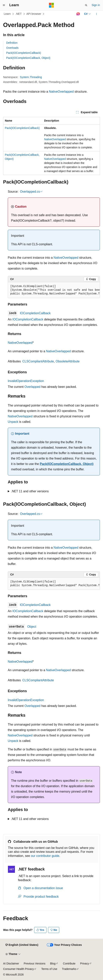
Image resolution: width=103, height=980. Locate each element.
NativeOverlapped (61, 92)
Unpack (13, 422)
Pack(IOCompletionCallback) (24, 53)
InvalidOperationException (26, 381)
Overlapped (32, 387)
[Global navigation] (4, 5)
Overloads (12, 48)
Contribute (69, 963)
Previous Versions (34, 963)
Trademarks (69, 969)
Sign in (96, 5)
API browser (34, 14)
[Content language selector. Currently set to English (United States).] (22, 945)
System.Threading (31, 77)
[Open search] (86, 5)
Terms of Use (49, 969)
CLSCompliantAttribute (38, 361)
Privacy (85, 963)
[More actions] (97, 14)
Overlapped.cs (30, 192)
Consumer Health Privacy (18, 969)
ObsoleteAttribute (68, 361)
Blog (53, 963)
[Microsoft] (51, 5)
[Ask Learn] (78, 14)
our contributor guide (45, 856)
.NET (19, 14)
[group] (54, 290)
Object (32, 627)
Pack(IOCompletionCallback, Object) (28, 58)
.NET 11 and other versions (30, 491)
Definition (12, 43)
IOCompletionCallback (35, 313)
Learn (7, 14)
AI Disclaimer (11, 963)
